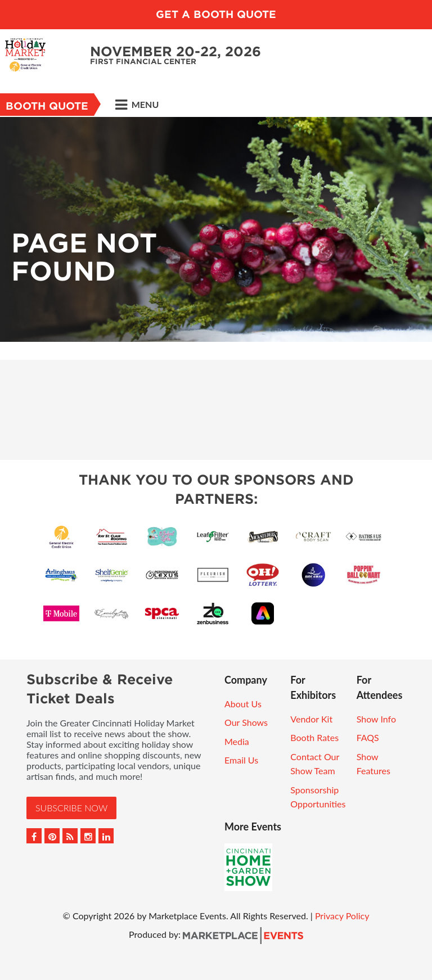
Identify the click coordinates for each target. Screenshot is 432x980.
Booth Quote (47, 106)
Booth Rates (314, 737)
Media (237, 741)
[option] (216, 229)
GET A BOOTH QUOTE (216, 14)
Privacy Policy (342, 916)
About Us (243, 704)
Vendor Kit (311, 719)
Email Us (241, 760)
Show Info (376, 719)
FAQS (368, 737)
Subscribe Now (71, 808)
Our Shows (246, 722)
